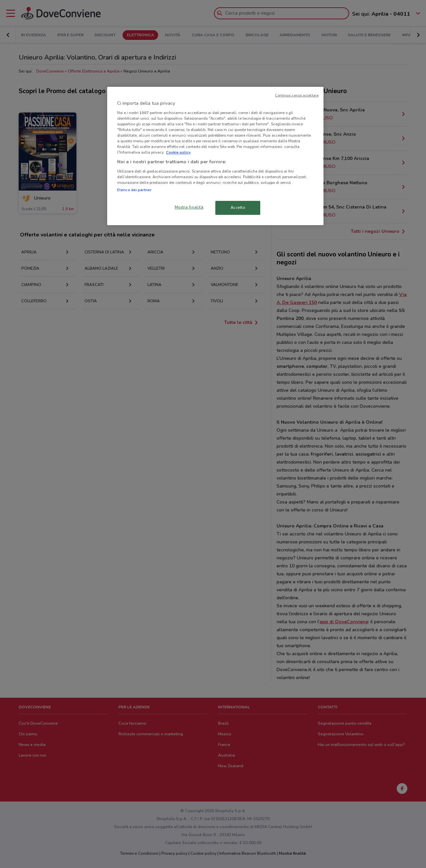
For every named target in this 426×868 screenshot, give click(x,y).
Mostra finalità (189, 207)
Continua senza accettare (297, 95)
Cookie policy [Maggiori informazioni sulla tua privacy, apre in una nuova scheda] (178, 152)
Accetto (238, 208)
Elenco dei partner (134, 190)
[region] (215, 156)
